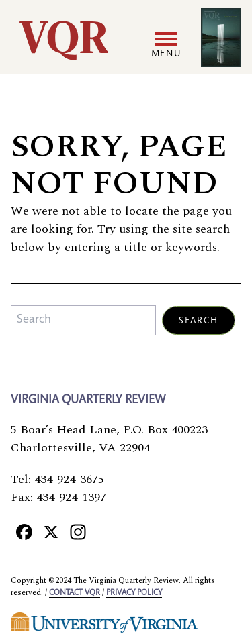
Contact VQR (75, 593)
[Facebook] (24, 531)
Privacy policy (134, 593)
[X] (51, 531)
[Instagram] (78, 531)
